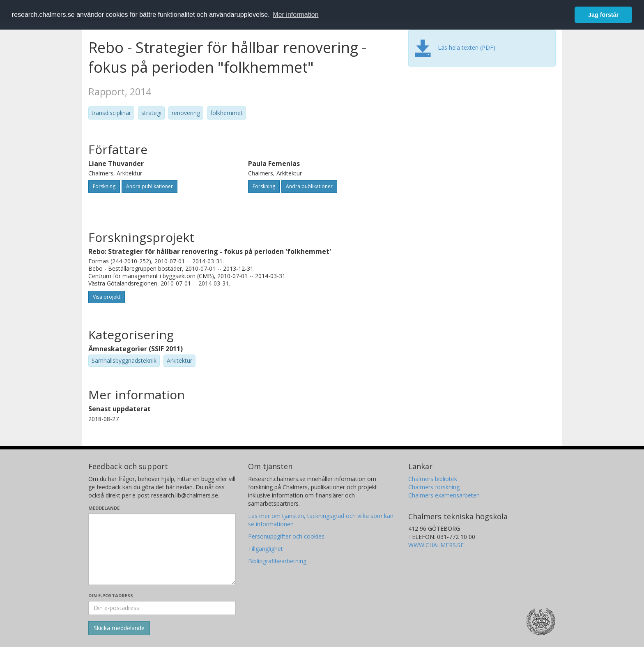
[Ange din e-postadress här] (162, 608)
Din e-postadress (111, 595)
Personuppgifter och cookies (286, 536)
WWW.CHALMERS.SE (436, 545)
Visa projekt (107, 297)
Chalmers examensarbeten (444, 495)
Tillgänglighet (266, 549)
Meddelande (104, 508)
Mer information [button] (296, 15)
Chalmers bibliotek (433, 479)
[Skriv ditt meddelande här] (162, 549)
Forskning (104, 186)
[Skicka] (119, 628)
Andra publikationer (149, 186)
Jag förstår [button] (603, 15)
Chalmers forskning (434, 487)
